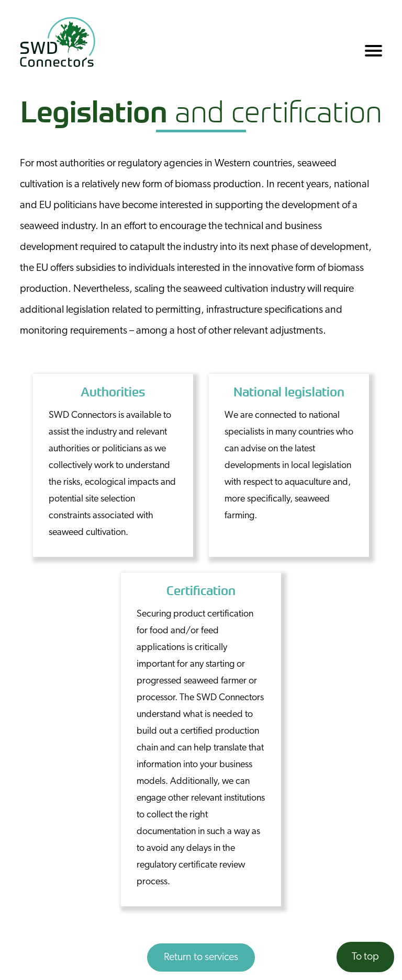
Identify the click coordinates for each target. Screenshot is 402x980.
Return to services (201, 958)
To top (365, 957)
